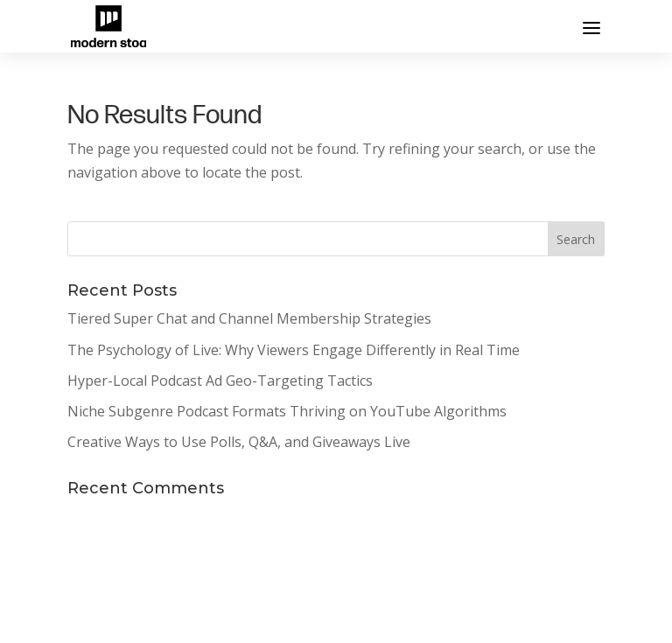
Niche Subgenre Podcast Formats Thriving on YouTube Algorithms (287, 411)
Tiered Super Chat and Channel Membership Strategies (249, 318)
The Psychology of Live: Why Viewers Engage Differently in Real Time (294, 350)
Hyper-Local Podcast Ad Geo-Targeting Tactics (220, 381)
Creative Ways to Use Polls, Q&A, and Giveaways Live (239, 442)
